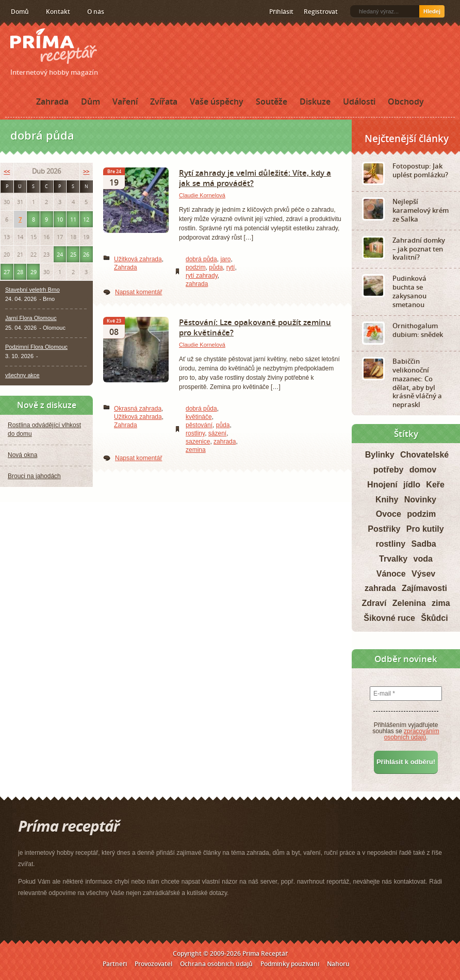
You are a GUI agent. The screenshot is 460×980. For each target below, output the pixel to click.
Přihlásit (281, 12)
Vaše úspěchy (217, 102)
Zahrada (52, 102)
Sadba (424, 544)
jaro (225, 259)
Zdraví (374, 603)
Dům (91, 102)
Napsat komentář (138, 292)
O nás (96, 12)
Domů (20, 12)
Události (359, 102)
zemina (196, 450)
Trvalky (393, 559)
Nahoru (338, 964)
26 (86, 254)
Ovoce (389, 514)
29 (34, 272)
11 (73, 219)
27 (7, 272)
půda (216, 267)
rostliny (195, 433)
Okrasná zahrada (138, 409)
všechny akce (22, 375)
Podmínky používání (290, 964)
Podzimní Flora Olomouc (36, 347)
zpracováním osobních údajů (412, 734)
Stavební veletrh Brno (32, 290)
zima (441, 603)
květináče (199, 417)
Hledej (432, 11)
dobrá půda (201, 259)
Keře (435, 485)
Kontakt (58, 12)
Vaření (125, 102)
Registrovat (321, 12)
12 (86, 219)
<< (7, 171)
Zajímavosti (424, 588)
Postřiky (384, 529)
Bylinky (380, 455)
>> (86, 171)
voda (423, 559)
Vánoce (391, 574)
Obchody (406, 102)
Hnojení (382, 485)
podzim (196, 267)
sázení (217, 433)
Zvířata (164, 102)
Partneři (115, 964)
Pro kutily (425, 529)
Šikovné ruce (389, 618)
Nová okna (22, 455)
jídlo (412, 485)
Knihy (387, 500)
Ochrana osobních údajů (216, 964)
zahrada (197, 284)
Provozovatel (153, 964)
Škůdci (434, 618)
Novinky (420, 500)
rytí (231, 267)
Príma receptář (54, 46)
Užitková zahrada (138, 259)
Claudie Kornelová (202, 195)
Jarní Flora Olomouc (31, 318)
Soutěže (272, 102)
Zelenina (409, 603)
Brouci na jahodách (34, 476)
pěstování (199, 425)
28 (20, 272)
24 (60, 254)
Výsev (423, 574)
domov (423, 470)
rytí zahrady (202, 276)
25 (73, 254)
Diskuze (315, 102)
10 (60, 219)
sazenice (198, 442)
